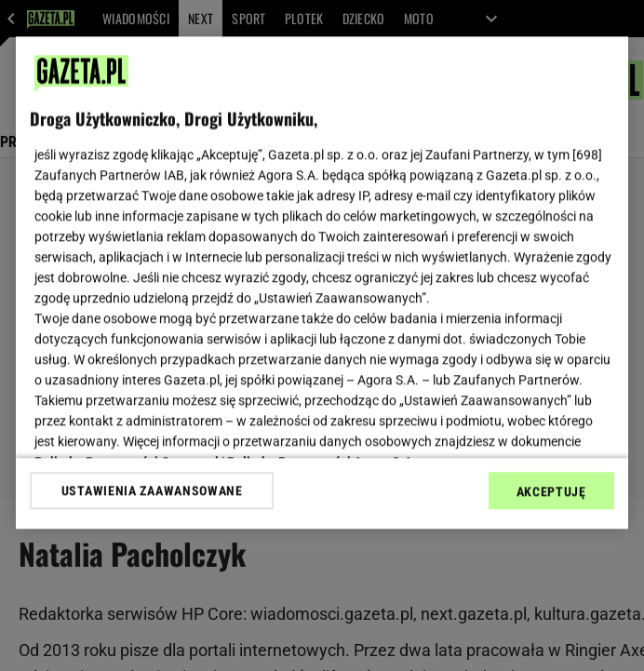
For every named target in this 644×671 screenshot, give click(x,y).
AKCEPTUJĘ (551, 491)
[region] (322, 282)
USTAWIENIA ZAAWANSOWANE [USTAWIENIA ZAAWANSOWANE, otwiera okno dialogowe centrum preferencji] (152, 490)
